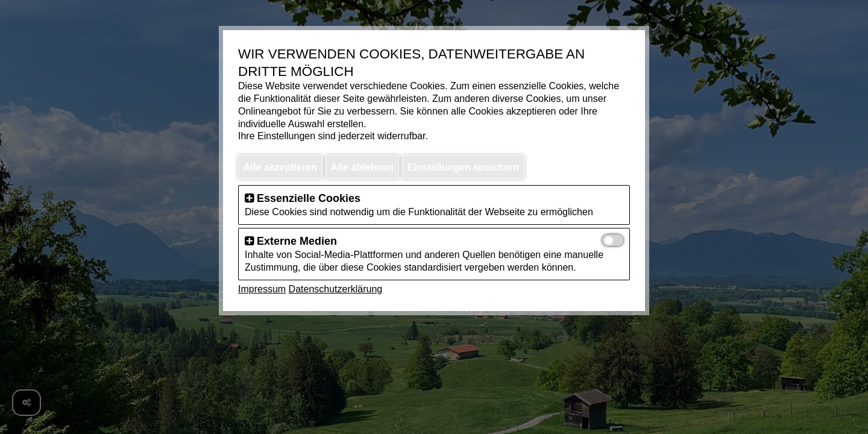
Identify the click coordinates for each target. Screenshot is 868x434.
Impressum (262, 289)
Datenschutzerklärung (336, 289)
